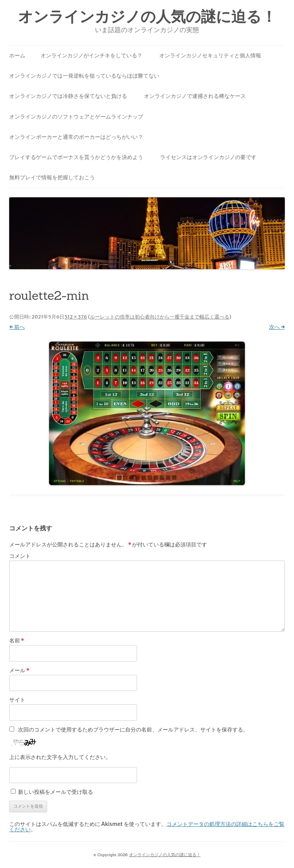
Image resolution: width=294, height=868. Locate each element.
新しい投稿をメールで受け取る (56, 792)
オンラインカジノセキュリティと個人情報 (210, 55)
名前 (17, 640)
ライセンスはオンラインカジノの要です (208, 157)
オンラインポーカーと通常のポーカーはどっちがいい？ (76, 137)
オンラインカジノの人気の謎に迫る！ (147, 17)
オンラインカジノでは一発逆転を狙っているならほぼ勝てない (84, 76)
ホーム (17, 55)
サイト (17, 700)
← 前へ (17, 327)
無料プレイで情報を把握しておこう (52, 177)
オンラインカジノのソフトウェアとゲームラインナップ (76, 117)
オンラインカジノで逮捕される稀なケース (195, 96)
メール (19, 670)
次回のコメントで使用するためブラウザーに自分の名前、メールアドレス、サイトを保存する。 (133, 730)
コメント (20, 556)
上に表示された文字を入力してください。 (60, 757)
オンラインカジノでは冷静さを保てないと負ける (68, 96)
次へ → (277, 327)
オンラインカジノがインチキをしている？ (91, 55)
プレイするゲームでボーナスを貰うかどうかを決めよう (76, 157)
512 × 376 (76, 317)
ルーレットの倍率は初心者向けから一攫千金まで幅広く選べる (160, 317)
